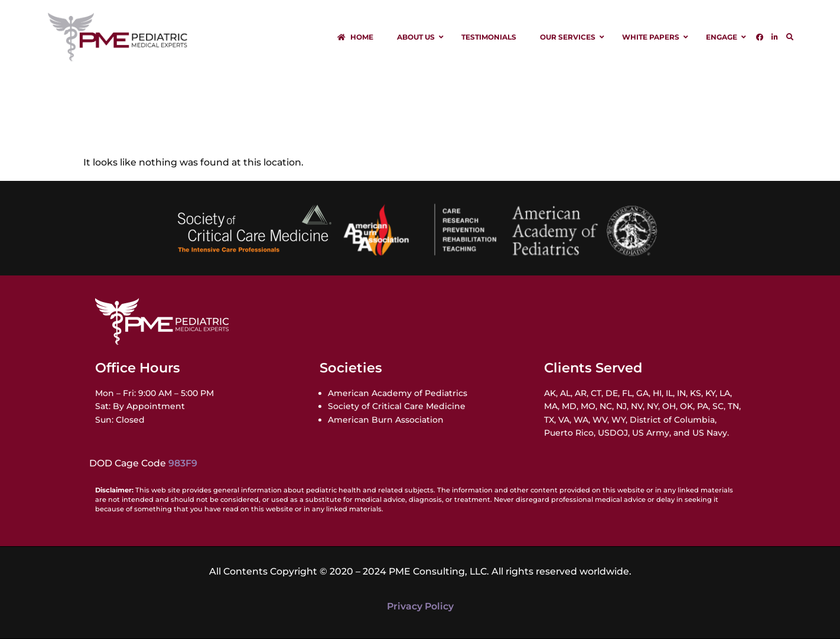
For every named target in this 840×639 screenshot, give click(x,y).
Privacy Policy (420, 606)
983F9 (183, 463)
